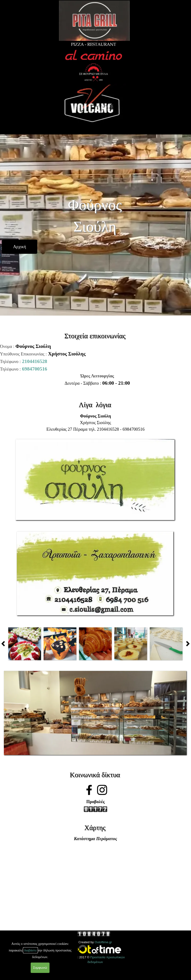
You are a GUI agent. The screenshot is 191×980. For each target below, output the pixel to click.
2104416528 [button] (35, 361)
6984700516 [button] (35, 369)
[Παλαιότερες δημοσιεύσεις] (187, 644)
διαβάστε (30, 950)
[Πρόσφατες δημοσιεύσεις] (4, 644)
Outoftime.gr (103, 942)
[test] (20, 247)
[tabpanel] (95, 358)
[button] (95, 439)
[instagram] (102, 790)
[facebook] (89, 790)
